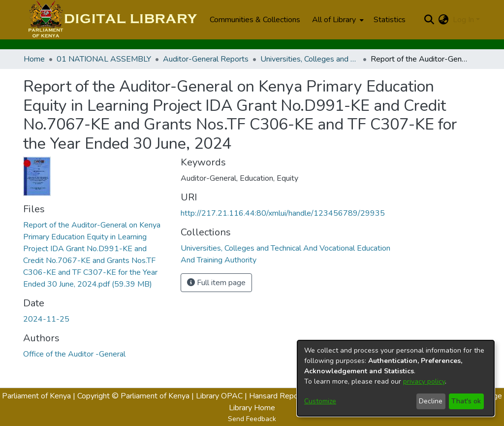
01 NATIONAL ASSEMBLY (104, 59)
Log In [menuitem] (463, 20)
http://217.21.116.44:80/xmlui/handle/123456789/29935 (283, 213)
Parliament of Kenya (36, 396)
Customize (320, 401)
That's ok (466, 401)
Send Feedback (252, 419)
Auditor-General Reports (206, 59)
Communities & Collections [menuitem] (255, 20)
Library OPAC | (222, 396)
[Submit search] (429, 20)
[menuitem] (337, 20)
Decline (431, 401)
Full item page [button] (216, 283)
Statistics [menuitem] (390, 20)
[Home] (111, 20)
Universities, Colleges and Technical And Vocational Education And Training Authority (310, 59)
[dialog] (396, 378)
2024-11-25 (46, 319)
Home (34, 59)
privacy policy (424, 381)
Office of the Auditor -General (74, 354)
